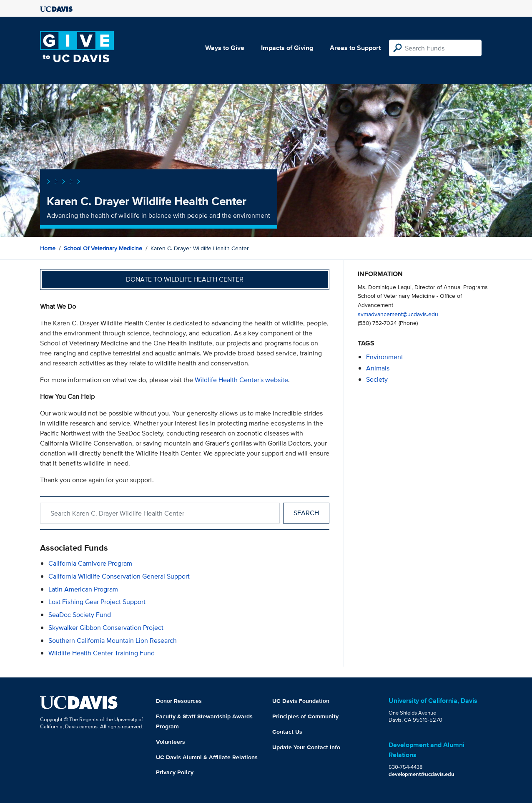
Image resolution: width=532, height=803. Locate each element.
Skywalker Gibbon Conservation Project (106, 628)
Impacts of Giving (287, 48)
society (377, 379)
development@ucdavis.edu (422, 774)
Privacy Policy (175, 772)
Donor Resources (179, 701)
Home (48, 248)
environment (385, 357)
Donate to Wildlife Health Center (185, 279)
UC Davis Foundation (301, 701)
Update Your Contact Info (306, 747)
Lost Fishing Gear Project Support (97, 602)
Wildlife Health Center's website (241, 380)
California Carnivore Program (90, 563)
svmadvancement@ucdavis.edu (398, 314)
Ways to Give (225, 48)
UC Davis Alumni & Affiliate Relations (207, 757)
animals (378, 368)
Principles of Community (305, 716)
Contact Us (287, 732)
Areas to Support (355, 48)
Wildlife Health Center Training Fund (102, 653)
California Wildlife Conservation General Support (119, 576)
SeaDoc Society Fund (80, 615)
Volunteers (171, 742)
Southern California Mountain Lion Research (113, 641)
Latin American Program (83, 589)
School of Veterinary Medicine (103, 248)
